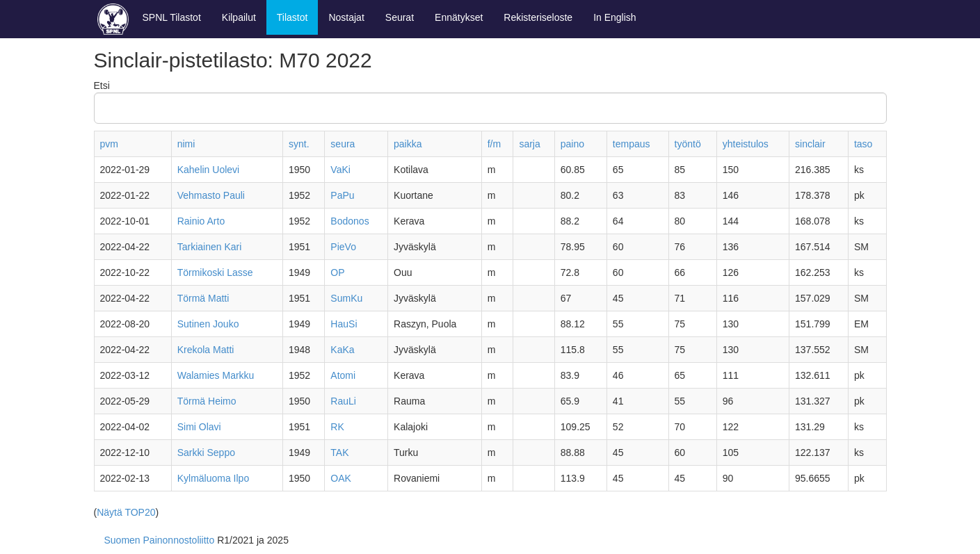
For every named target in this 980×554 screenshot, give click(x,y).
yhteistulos (746, 144)
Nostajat (346, 17)
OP (337, 272)
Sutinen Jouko (208, 324)
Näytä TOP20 (126, 512)
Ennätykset (459, 17)
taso (863, 144)
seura (343, 144)
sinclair (810, 144)
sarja (529, 144)
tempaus (632, 144)
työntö (688, 144)
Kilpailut (239, 17)
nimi (186, 144)
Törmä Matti (203, 298)
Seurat (400, 17)
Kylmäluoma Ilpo (214, 478)
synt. (299, 144)
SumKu (346, 298)
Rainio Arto (201, 221)
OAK (341, 478)
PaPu (342, 195)
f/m (494, 144)
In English (614, 17)
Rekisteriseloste (538, 17)
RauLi (343, 401)
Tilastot (292, 17)
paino (572, 144)
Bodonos (350, 221)
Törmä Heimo (207, 401)
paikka (408, 144)
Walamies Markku (216, 375)
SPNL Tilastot (172, 17)
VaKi (340, 170)
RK (337, 427)
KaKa (342, 350)
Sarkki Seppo (206, 453)
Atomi (343, 375)
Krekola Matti (206, 350)
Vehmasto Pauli (211, 195)
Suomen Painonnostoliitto (160, 540)
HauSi (344, 324)
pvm (109, 144)
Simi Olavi (199, 427)
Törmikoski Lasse (215, 272)
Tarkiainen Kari (210, 247)
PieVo (343, 247)
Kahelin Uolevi (209, 170)
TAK (339, 453)
